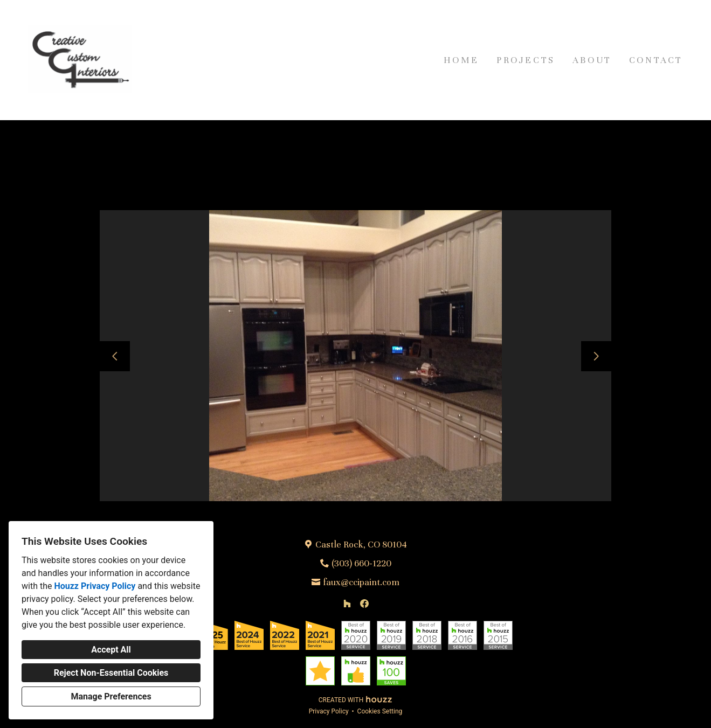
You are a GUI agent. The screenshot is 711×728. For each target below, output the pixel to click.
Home (461, 60)
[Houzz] (347, 604)
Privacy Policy (329, 711)
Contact (656, 60)
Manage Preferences (111, 696)
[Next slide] (596, 356)
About (592, 60)
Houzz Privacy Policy (95, 586)
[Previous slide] (115, 356)
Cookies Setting (380, 711)
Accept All (111, 650)
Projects (526, 60)
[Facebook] (364, 604)
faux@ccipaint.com (361, 582)
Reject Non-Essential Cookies (111, 673)
